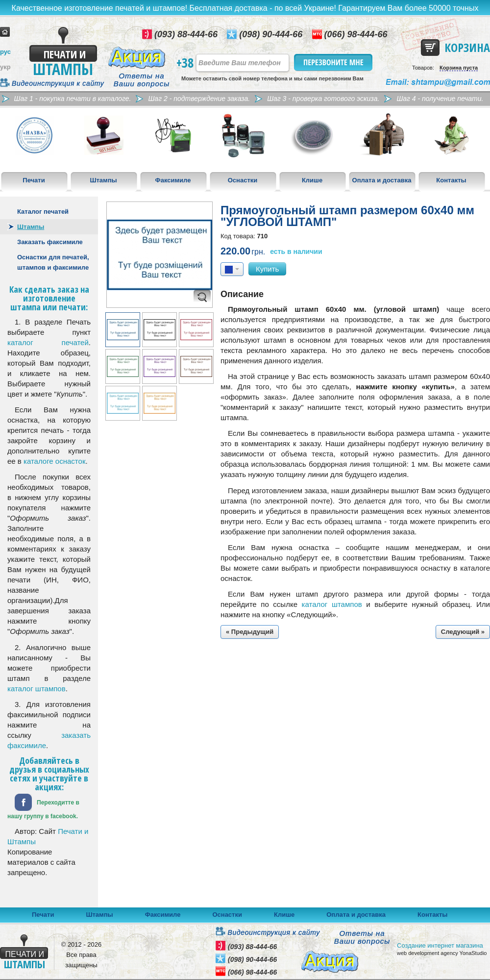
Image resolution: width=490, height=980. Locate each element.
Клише (312, 180)
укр (5, 67)
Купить (267, 269)
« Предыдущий (250, 632)
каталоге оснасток (54, 461)
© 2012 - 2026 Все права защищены (82, 955)
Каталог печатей (43, 212)
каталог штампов (37, 689)
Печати (34, 180)
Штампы (103, 180)
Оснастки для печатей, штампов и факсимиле (53, 262)
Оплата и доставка (382, 180)
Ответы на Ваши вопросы (142, 80)
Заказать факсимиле (50, 242)
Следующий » (463, 632)
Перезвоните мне (334, 63)
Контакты (451, 180)
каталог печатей (48, 342)
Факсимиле (173, 180)
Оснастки (243, 180)
